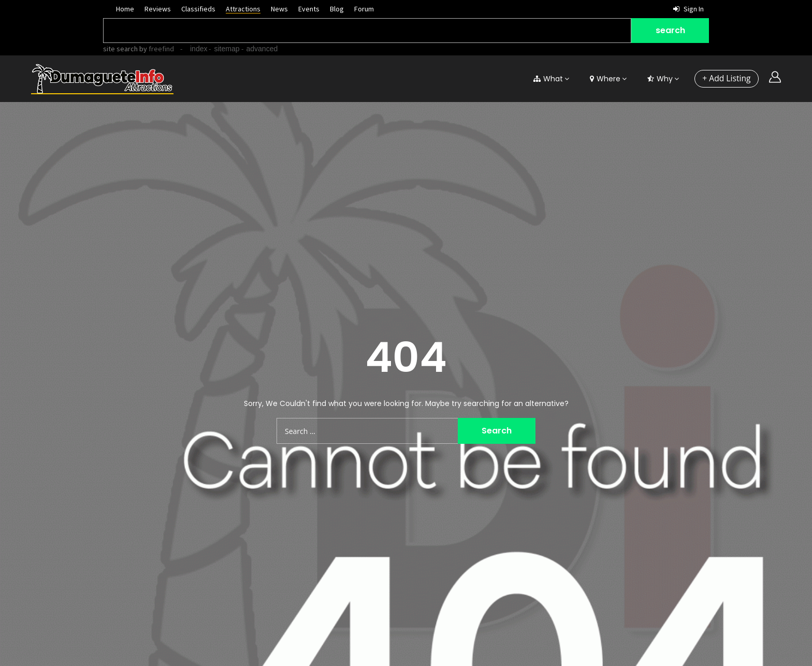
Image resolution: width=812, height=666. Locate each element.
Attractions (243, 9)
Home (125, 9)
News (279, 9)
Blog (337, 9)
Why (659, 79)
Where (605, 79)
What (548, 79)
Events (309, 9)
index (199, 49)
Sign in (688, 9)
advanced (262, 49)
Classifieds (198, 9)
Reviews (158, 9)
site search (120, 49)
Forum (364, 9)
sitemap (227, 49)
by (156, 49)
